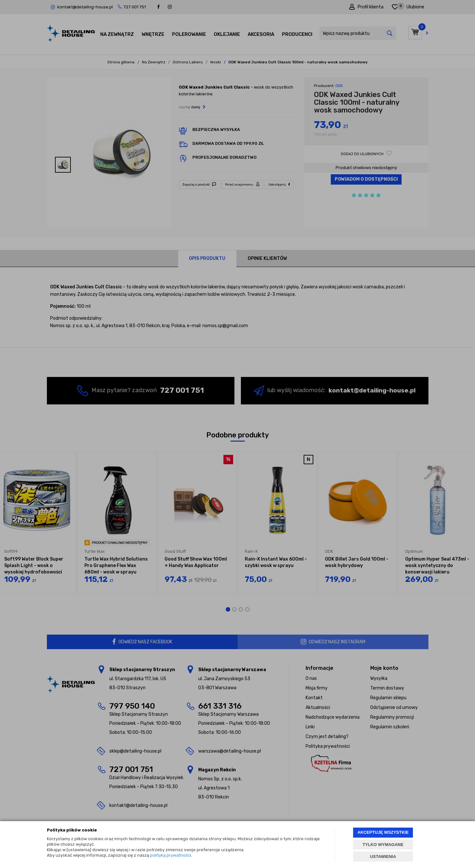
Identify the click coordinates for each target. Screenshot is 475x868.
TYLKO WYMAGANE (383, 845)
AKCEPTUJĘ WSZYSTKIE (383, 832)
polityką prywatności (171, 855)
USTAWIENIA (383, 857)
